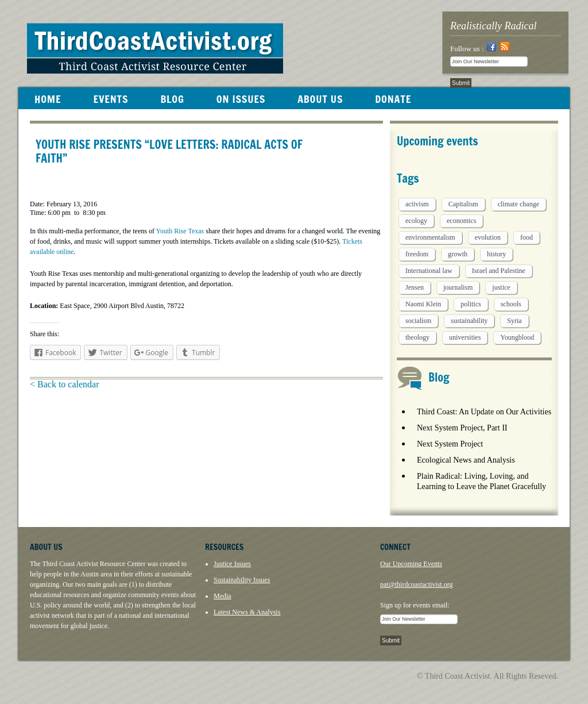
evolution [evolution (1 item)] (488, 237)
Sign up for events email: (415, 605)
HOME (48, 99)
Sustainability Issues (242, 580)
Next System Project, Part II (462, 428)
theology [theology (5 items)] (417, 337)
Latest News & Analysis (247, 612)
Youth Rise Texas (180, 231)
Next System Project (450, 444)
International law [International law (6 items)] (429, 271)
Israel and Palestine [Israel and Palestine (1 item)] (499, 271)
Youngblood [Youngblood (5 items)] (517, 337)
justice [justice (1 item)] (501, 287)
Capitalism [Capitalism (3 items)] (463, 204)
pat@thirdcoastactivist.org (416, 584)
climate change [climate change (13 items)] (519, 204)
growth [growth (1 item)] (458, 254)
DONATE (393, 99)
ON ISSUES (241, 99)
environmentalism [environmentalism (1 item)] (430, 237)
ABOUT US (320, 99)
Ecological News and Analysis (466, 460)
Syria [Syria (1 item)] (514, 321)
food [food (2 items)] (527, 237)
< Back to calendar (65, 384)
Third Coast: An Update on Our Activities (484, 412)
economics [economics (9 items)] (461, 221)
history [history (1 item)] (496, 254)
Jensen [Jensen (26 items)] (415, 287)
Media (223, 596)
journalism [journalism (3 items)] (458, 287)
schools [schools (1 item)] (511, 304)
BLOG (172, 99)
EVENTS (111, 99)
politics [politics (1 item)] (471, 304)
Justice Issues (232, 564)
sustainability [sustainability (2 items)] (469, 321)
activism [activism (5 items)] (417, 204)
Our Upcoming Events (411, 564)
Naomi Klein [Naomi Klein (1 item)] (423, 304)
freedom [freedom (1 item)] (417, 254)
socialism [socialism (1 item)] (418, 321)
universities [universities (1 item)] (465, 337)
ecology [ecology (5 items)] (416, 221)
